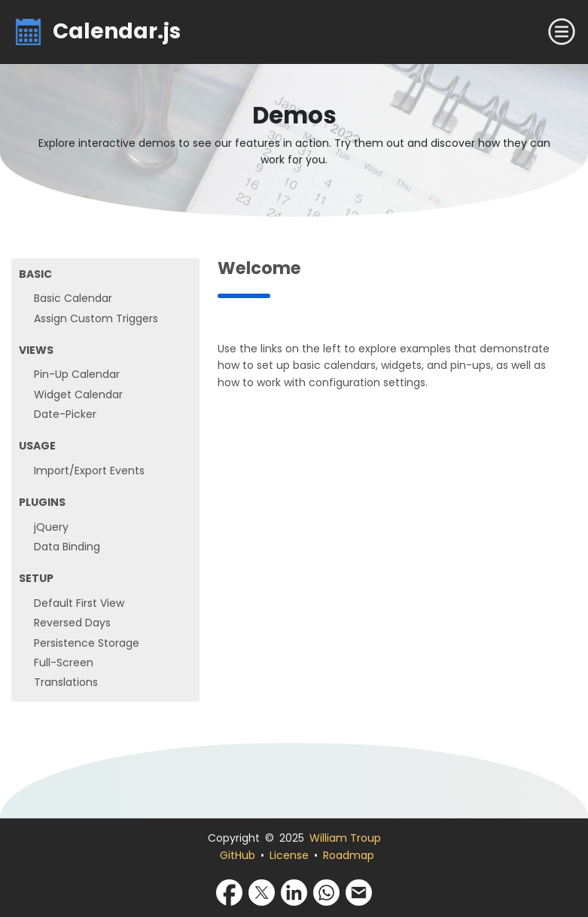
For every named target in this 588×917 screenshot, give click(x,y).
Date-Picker (65, 414)
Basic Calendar (73, 298)
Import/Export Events (89, 471)
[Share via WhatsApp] (326, 891)
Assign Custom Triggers (96, 318)
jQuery (51, 527)
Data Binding (67, 547)
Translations (66, 682)
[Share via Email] (359, 891)
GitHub (238, 855)
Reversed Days (72, 623)
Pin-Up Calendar (77, 374)
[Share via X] (262, 891)
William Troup (345, 838)
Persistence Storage (87, 643)
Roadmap (349, 855)
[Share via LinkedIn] (294, 891)
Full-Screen (64, 663)
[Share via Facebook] (229, 891)
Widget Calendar (78, 395)
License (289, 855)
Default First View (79, 603)
